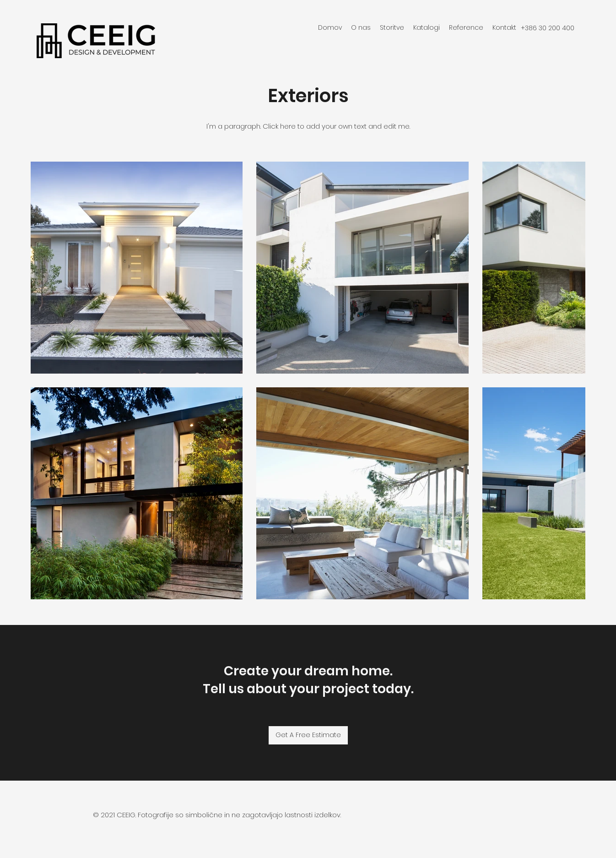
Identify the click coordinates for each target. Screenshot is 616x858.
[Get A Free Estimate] (308, 735)
